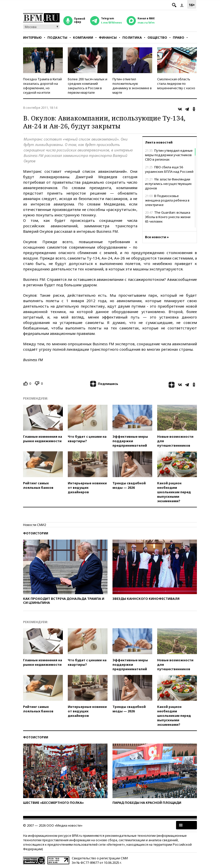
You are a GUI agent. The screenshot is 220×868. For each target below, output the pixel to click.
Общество (157, 37)
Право (179, 37)
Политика (132, 37)
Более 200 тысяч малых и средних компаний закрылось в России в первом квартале (88, 86)
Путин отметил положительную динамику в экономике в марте (132, 86)
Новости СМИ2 (35, 525)
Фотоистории (36, 533)
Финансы (108, 37)
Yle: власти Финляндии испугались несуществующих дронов (168, 184)
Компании (83, 37)
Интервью (32, 37)
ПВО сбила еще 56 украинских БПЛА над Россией (169, 169)
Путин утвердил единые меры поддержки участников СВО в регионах (169, 155)
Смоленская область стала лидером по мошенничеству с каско (176, 84)
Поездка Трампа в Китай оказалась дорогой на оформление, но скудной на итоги (42, 86)
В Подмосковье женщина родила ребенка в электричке (167, 200)
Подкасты (57, 37)
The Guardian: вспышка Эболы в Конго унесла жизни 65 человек (168, 217)
